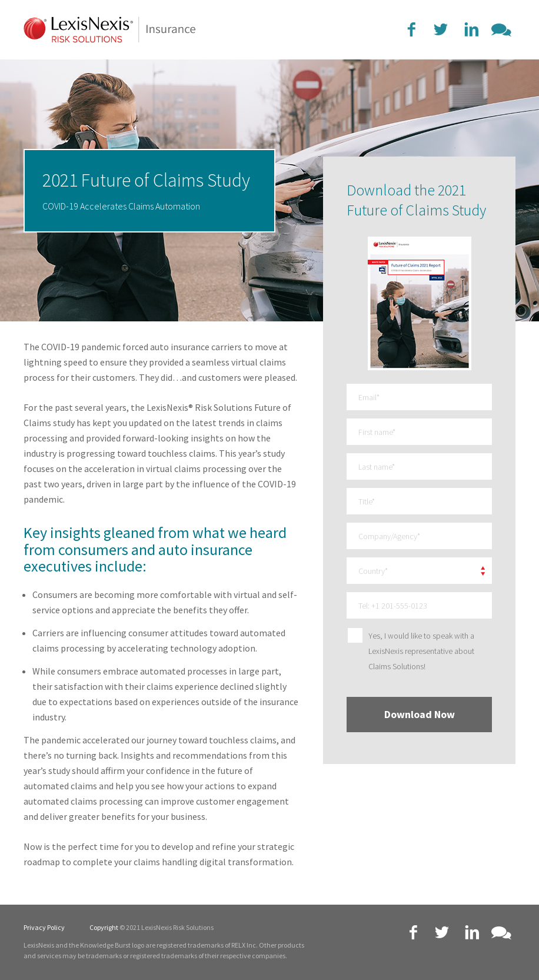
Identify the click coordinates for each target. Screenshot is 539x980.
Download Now (420, 714)
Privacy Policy (44, 927)
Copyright (104, 927)
